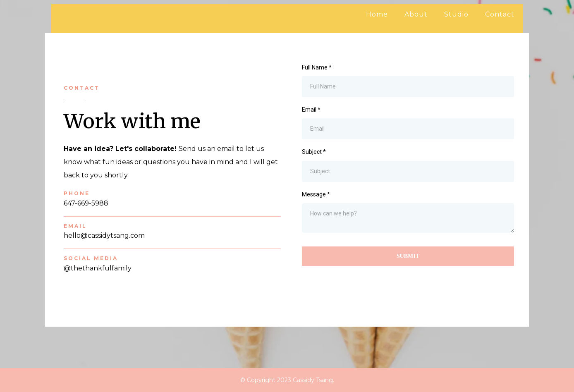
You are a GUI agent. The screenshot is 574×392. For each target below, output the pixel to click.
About (416, 14)
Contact (500, 14)
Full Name (317, 67)
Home (377, 14)
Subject (314, 152)
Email (311, 110)
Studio (456, 14)
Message (316, 194)
